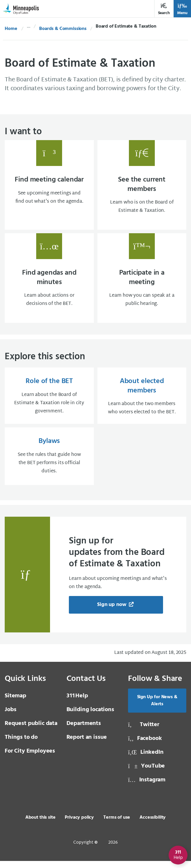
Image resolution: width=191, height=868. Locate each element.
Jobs (10, 717)
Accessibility (153, 825)
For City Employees (30, 758)
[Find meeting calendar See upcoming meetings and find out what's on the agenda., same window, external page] (49, 186)
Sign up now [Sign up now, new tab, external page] (112, 612)
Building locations (90, 717)
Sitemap (15, 703)
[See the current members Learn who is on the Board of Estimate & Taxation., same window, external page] (142, 186)
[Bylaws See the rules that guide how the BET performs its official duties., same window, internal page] (49, 463)
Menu (182, 9)
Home (11, 29)
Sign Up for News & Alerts (157, 708)
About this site (40, 825)
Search (164, 9)
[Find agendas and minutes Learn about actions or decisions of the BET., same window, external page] (49, 281)
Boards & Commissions (63, 29)
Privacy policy (79, 825)
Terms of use (117, 825)
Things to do (21, 744)
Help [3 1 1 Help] (77, 703)
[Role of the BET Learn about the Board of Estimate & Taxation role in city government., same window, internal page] (49, 401)
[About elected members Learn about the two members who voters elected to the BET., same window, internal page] (142, 401)
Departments (84, 731)
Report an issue (87, 744)
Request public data (31, 731)
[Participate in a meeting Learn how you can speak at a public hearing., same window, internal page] (142, 281)
